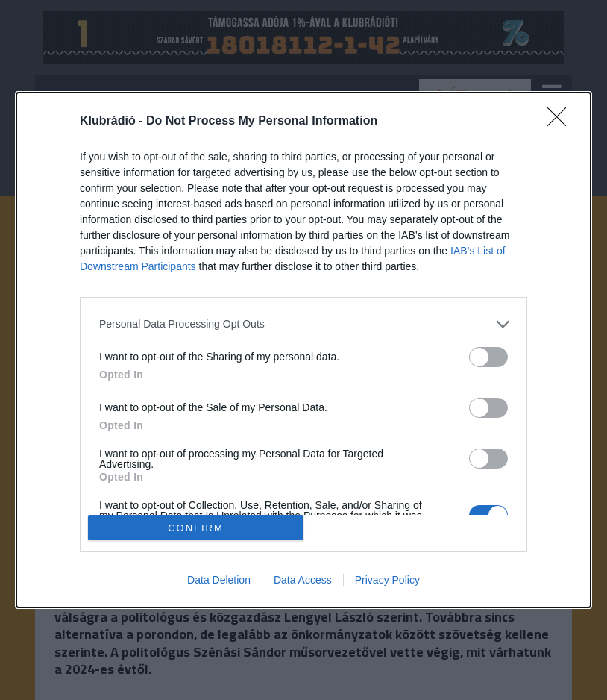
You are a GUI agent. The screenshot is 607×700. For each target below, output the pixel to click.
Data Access (303, 580)
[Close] (562, 122)
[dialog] (303, 350)
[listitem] (303, 324)
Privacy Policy (387, 580)
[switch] (488, 357)
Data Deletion (219, 580)
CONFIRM (196, 527)
